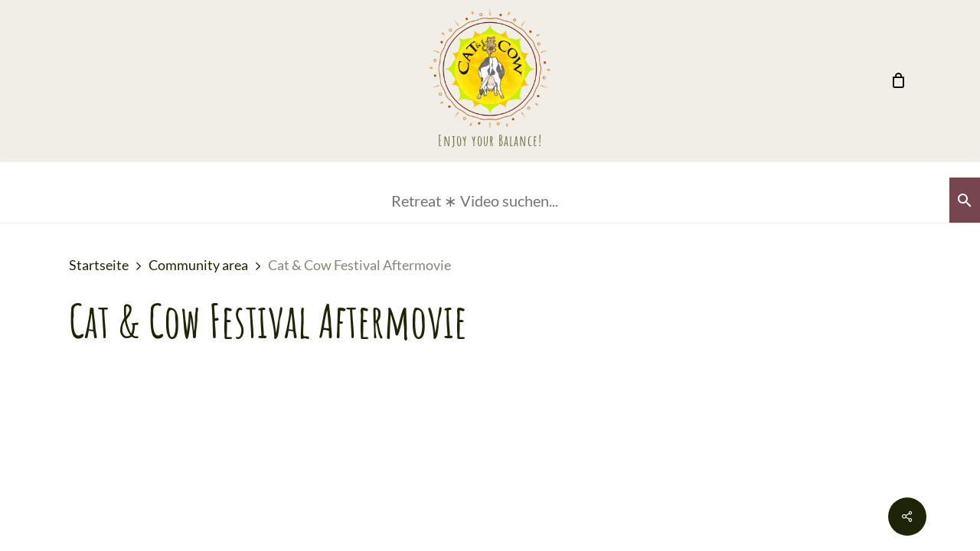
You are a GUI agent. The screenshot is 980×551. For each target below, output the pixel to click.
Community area (198, 265)
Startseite (99, 265)
